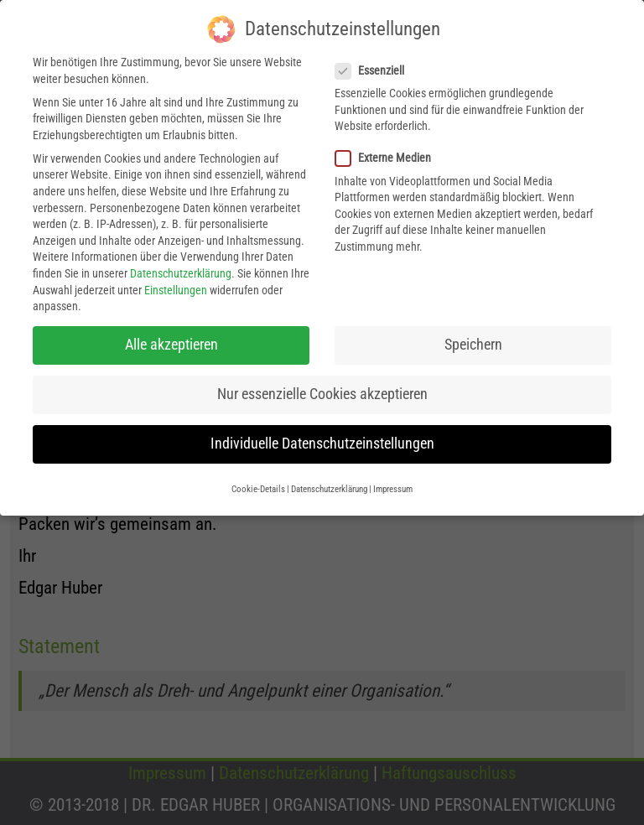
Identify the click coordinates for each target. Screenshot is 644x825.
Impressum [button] (393, 483)
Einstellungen (176, 284)
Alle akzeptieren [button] (171, 340)
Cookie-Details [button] (258, 483)
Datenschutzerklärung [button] (329, 483)
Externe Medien (388, 153)
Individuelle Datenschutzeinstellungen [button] (322, 438)
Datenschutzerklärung (181, 268)
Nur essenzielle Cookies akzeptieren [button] (322, 389)
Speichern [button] (473, 340)
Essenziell (375, 65)
